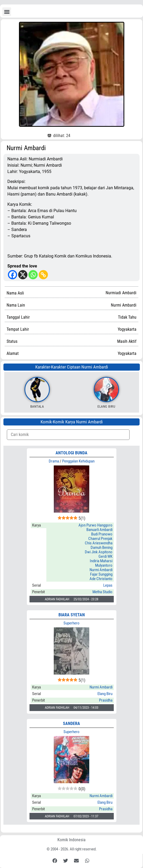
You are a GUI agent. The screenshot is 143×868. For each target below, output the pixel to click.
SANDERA (71, 724)
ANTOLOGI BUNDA (71, 453)
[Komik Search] (68, 435)
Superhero (71, 623)
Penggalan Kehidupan (78, 461)
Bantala (37, 406)
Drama (54, 461)
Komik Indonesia (71, 840)
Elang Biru (106, 406)
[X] (23, 275)
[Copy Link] (43, 275)
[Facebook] (13, 275)
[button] (7, 12)
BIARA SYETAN (72, 615)
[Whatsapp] (33, 275)
